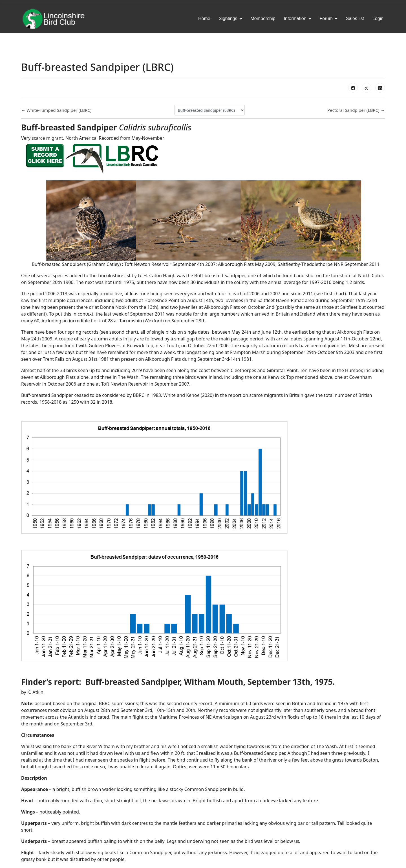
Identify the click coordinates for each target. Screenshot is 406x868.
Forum (326, 18)
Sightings (228, 18)
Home (204, 18)
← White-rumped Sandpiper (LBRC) (56, 110)
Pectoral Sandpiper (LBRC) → (356, 110)
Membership (263, 18)
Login (378, 18)
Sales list (355, 18)
